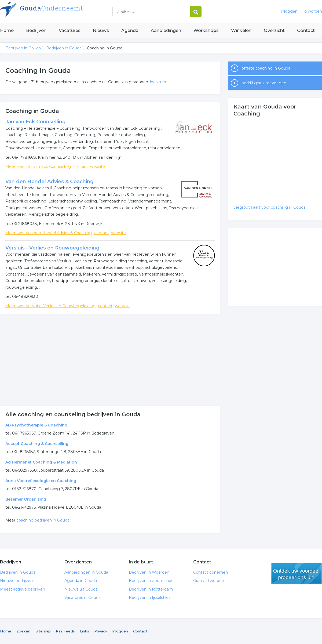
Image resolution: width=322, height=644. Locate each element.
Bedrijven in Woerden (149, 572)
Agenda (130, 30)
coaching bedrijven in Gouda (43, 520)
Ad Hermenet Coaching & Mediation (41, 462)
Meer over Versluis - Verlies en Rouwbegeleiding (50, 306)
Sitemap (43, 631)
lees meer (159, 82)
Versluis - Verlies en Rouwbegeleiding (52, 248)
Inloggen (120, 631)
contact (80, 167)
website (98, 167)
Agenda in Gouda (81, 581)
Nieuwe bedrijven (16, 581)
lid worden (312, 11)
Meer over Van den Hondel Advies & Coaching (49, 233)
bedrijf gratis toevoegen (264, 83)
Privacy (101, 631)
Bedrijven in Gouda (67, 11)
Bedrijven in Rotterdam (151, 589)
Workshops (206, 30)
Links (85, 631)
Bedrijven (36, 30)
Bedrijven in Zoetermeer (152, 581)
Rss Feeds (65, 631)
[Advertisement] (110, 360)
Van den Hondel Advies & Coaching (50, 182)
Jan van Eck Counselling (36, 122)
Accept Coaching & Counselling (37, 444)
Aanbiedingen (166, 30)
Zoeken (23, 631)
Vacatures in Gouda (83, 598)
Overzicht (274, 30)
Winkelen (241, 30)
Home (7, 30)
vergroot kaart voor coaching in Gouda (270, 207)
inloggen (289, 11)
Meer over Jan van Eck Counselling (38, 167)
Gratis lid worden (209, 581)
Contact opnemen (211, 572)
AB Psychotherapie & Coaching (36, 425)
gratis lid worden (297, 573)
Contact (306, 30)
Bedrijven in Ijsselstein (149, 598)
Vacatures (70, 30)
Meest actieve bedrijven (23, 589)
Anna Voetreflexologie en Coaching (41, 481)
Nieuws (101, 30)
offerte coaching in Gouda (266, 68)
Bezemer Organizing (26, 499)
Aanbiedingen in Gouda (86, 572)
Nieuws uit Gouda (81, 589)
